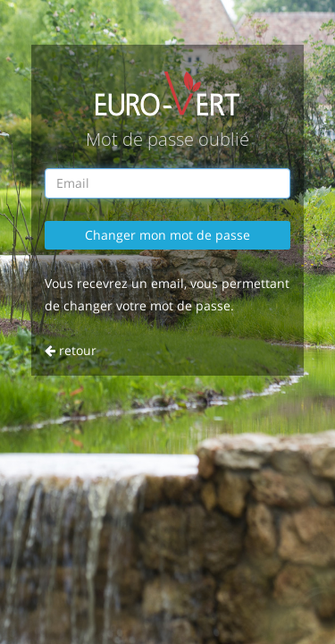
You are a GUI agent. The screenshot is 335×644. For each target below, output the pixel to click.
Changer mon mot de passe (167, 235)
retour (71, 350)
